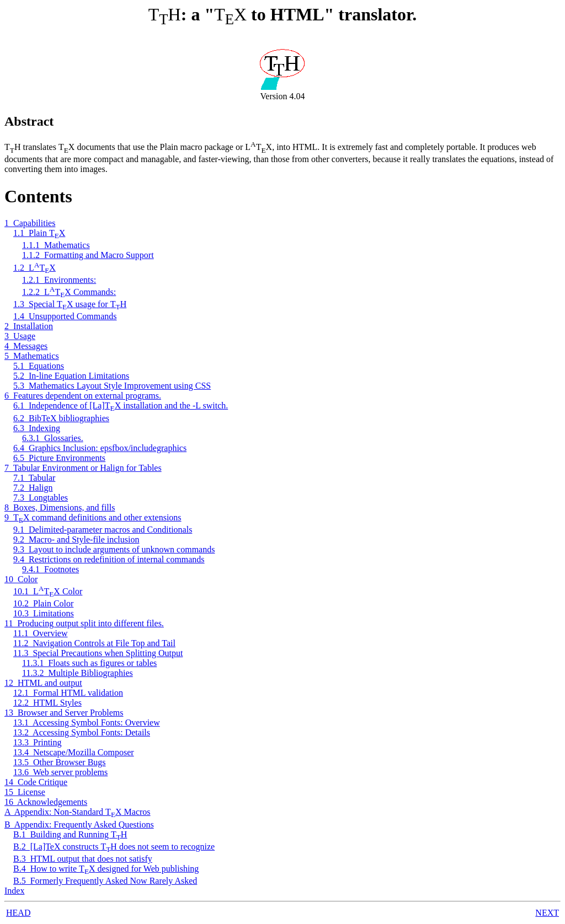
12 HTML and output (43, 683)
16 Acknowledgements (46, 802)
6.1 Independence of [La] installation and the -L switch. (121, 405)
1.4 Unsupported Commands (65, 316)
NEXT (547, 913)
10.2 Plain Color (43, 603)
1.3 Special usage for (70, 304)
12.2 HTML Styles (47, 703)
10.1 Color (48, 591)
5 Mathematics (32, 356)
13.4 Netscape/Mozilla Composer (74, 752)
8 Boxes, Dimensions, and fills (60, 507)
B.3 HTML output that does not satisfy (83, 859)
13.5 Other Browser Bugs (60, 762)
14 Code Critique (36, 782)
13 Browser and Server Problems (64, 713)
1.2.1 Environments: (59, 280)
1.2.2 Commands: (69, 292)
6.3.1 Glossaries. (53, 438)
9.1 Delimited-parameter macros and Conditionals (103, 530)
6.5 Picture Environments (59, 458)
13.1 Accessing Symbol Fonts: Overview (87, 722)
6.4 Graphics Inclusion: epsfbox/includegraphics (100, 448)
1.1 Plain (39, 233)
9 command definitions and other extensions (93, 517)
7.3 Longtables (41, 498)
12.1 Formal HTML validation (68, 693)
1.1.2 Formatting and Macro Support (88, 255)
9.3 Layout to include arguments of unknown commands (114, 549)
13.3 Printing (38, 742)
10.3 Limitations (44, 613)
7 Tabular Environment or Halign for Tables (83, 468)
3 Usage (20, 336)
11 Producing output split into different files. (84, 623)
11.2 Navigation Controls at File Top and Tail (94, 643)
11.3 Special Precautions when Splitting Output (98, 653)
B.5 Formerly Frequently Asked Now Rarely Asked (105, 881)
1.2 (34, 268)
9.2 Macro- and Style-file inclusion (76, 539)
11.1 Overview (41, 633)
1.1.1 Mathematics (56, 245)
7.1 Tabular (34, 478)
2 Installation (29, 326)
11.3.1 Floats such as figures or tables (89, 663)
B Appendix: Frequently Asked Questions (79, 824)
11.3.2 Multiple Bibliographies (78, 673)
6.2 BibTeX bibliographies (61, 418)
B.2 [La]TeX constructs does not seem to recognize (114, 847)
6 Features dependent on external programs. (83, 396)
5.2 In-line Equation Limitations (71, 376)
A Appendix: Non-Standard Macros (78, 812)
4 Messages (26, 346)
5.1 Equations (39, 366)
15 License (25, 792)
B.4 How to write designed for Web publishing (106, 869)
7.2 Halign (33, 488)
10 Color (21, 579)
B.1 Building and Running (70, 834)
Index (14, 891)
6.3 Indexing (37, 428)
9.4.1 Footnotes (50, 569)
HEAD (18, 913)
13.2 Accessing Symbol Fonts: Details (82, 732)
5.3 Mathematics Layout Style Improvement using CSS (112, 386)
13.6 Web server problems (60, 772)
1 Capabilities (30, 223)
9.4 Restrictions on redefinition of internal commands (109, 559)
